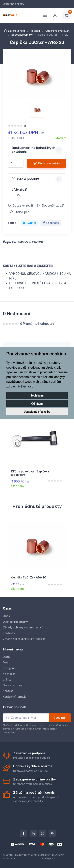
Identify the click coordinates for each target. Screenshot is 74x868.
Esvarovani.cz (17, 31)
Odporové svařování (58, 31)
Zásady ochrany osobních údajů (23, 628)
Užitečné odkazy (14, 4)
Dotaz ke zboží (20, 206)
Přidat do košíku (46, 163)
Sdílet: (12, 223)
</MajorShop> (47, 855)
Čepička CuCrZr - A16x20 (29, 578)
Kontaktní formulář (15, 697)
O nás (6, 616)
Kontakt (8, 691)
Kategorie (9, 668)
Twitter (29, 223)
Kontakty (9, 633)
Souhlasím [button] (37, 396)
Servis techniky (13, 685)
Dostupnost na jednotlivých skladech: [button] (34, 150)
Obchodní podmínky (15, 622)
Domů (7, 657)
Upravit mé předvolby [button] (37, 412)
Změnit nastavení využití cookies (24, 639)
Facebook (51, 223)
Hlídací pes (20, 212)
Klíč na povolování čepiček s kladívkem (30, 473)
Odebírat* (60, 718)
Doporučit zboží (50, 206)
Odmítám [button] (37, 404)
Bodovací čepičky (22, 35)
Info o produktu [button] (27, 179)
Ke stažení (10, 674)
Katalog (35, 31)
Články (7, 680)
